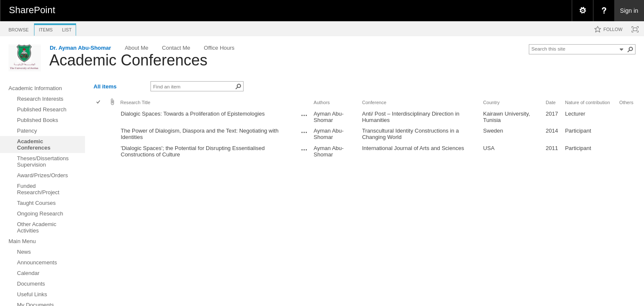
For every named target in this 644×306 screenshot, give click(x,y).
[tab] (18, 28)
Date (551, 102)
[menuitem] (582, 11)
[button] (630, 49)
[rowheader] (100, 117)
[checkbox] (99, 103)
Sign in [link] (629, 11)
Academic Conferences (128, 60)
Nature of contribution (587, 102)
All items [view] (105, 86)
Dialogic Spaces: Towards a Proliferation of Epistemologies (193, 114)
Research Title (135, 102)
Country (492, 102)
